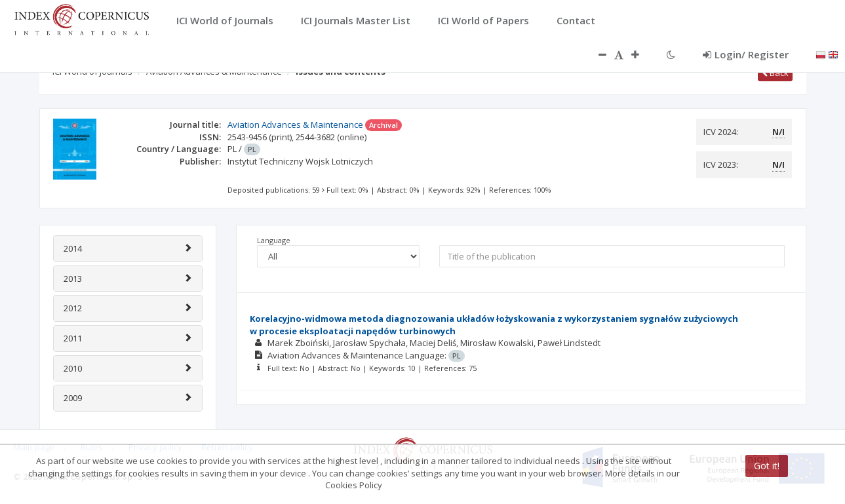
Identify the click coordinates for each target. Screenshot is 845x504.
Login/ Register (746, 54)
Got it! (767, 466)
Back (775, 73)
